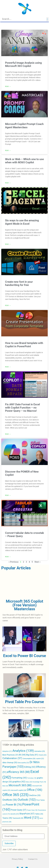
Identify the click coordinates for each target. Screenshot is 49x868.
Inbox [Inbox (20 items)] (29, 782)
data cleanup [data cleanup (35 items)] (10, 763)
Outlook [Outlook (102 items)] (27, 800)
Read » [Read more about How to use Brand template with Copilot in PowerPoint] (8, 367)
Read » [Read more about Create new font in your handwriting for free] (8, 305)
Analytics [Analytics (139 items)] (23, 751)
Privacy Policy (17, 859)
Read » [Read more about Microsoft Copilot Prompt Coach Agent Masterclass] (8, 150)
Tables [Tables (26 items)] (39, 814)
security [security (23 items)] (15, 814)
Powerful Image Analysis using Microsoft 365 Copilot (23, 64)
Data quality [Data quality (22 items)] (23, 763)
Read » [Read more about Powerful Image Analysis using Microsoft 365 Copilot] (8, 86)
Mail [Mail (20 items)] (5, 786)
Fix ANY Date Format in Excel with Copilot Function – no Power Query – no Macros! (22, 408)
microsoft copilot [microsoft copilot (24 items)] (19, 790)
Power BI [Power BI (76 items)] (14, 805)
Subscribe (9, 843)
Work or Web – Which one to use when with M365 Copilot (24, 161)
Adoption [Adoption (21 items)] (7, 751)
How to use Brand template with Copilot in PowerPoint (24, 345)
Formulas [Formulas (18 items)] (32, 778)
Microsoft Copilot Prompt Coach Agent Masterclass (24, 126)
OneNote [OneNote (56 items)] (10, 800)
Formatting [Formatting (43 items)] (19, 778)
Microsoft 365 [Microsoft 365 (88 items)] (20, 785)
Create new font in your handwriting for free (19, 283)
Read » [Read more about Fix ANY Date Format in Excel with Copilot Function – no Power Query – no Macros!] (8, 434)
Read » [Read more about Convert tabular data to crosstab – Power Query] (8, 557)
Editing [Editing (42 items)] (30, 767)
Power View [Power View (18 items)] (32, 810)
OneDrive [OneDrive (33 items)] (35, 795)
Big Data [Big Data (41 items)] (32, 755)
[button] (47, 19)
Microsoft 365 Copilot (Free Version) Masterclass (24, 605)
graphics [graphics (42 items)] (19, 782)
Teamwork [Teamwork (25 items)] (18, 818)
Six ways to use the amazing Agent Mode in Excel (22, 222)
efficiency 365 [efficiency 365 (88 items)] (18, 772)
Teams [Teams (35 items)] (7, 818)
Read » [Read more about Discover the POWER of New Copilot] (8, 495)
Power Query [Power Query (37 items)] (19, 810)
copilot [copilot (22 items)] (40, 759)
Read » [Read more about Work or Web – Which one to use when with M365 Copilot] (8, 183)
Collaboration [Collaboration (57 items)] (12, 758)
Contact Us (33, 859)
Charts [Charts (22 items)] (43, 755)
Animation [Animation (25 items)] (40, 751)
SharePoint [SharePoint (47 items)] (27, 814)
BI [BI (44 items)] (22, 755)
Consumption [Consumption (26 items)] (29, 758)
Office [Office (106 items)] (35, 790)
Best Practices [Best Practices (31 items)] (10, 755)
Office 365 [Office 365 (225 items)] (15, 795)
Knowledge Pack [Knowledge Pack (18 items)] (39, 782)
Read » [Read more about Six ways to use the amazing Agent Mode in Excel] (8, 244)
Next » (37, 562)
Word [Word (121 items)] (31, 818)
